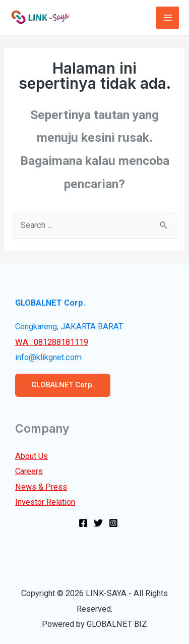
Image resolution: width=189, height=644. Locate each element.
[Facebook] (83, 523)
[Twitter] (98, 523)
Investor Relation (45, 502)
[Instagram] (113, 523)
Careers (29, 471)
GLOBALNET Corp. (63, 385)
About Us (31, 456)
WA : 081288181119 (52, 342)
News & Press (41, 487)
